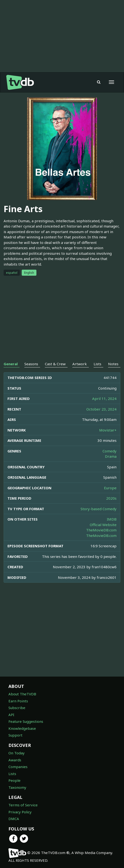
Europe (110, 488)
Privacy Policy (20, 812)
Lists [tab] (97, 364)
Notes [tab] (113, 364)
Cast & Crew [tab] (55, 364)
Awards (15, 760)
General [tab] (11, 364)
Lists (12, 774)
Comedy (110, 451)
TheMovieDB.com (101, 530)
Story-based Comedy (99, 509)
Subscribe (17, 708)
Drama (111, 456)
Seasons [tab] (31, 364)
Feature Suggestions (26, 721)
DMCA (14, 819)
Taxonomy (17, 787)
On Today (17, 753)
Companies (18, 767)
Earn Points (18, 701)
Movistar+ (108, 430)
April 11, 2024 (104, 398)
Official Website (103, 525)
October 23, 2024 (101, 409)
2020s (111, 498)
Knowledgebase (22, 728)
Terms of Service (23, 805)
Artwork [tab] (80, 364)
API (11, 715)
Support (15, 735)
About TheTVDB (22, 694)
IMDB (112, 519)
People (14, 780)
